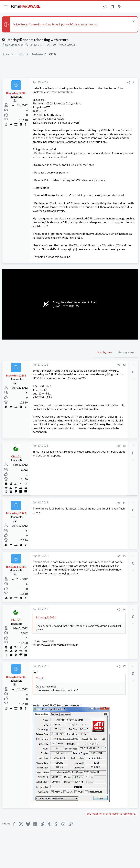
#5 (124, 556)
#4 (124, 503)
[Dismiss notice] (133, 22)
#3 (124, 446)
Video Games (67, 45)
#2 (124, 365)
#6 (124, 609)
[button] (6, 7)
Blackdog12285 (14, 45)
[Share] (129, 82)
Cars (53, 45)
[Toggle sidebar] (127, 7)
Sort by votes (127, 352)
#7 (124, 666)
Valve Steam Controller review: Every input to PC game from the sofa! (56, 24)
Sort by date (105, 352)
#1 (134, 82)
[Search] (135, 7)
